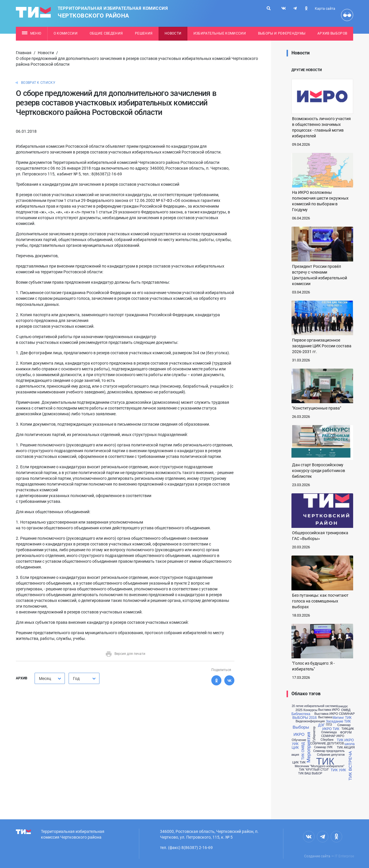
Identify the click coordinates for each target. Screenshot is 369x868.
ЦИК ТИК (299, 762)
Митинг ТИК (342, 718)
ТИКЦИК (348, 729)
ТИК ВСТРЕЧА (350, 766)
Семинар (344, 725)
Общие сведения (106, 33)
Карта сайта (325, 9)
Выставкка (325, 717)
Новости (173, 33)
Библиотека (301, 714)
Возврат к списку (38, 83)
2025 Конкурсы (306, 710)
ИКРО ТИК (331, 729)
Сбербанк (327, 740)
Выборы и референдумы (282, 33)
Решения (144, 33)
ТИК (325, 761)
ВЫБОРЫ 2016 (304, 718)
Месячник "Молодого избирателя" (319, 766)
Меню (32, 33)
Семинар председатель (329, 751)
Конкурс (342, 706)
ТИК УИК (338, 770)
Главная (24, 53)
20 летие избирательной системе (314, 706)
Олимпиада (329, 732)
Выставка (322, 714)
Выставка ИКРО (329, 710)
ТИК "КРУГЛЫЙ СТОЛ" (314, 770)
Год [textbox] (76, 679)
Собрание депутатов (331, 755)
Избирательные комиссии (220, 33)
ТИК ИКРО (345, 740)
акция (295, 755)
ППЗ (329, 725)
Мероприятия (309, 747)
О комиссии (66, 33)
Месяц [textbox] (45, 679)
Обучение (299, 740)
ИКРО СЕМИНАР (342, 714)
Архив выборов (332, 33)
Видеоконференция (310, 721)
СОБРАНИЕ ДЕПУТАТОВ (327, 744)
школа (350, 744)
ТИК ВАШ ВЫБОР (310, 774)
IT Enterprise (344, 856)
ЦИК (295, 748)
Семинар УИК (323, 747)
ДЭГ (321, 725)
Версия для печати (125, 654)
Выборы (301, 727)
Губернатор (314, 734)
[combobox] (50, 678)
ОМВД (346, 710)
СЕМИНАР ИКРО (333, 736)
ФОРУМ (346, 733)
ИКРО (299, 734)
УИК (295, 744)
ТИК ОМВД (303, 751)
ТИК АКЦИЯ (346, 747)
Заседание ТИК (338, 721)
